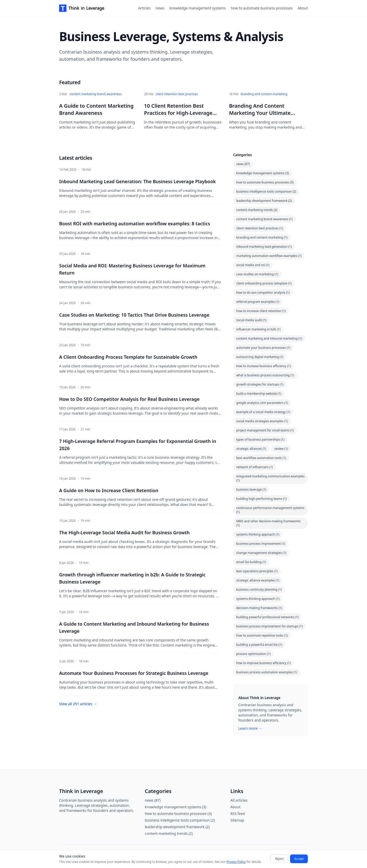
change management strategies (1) (261, 553)
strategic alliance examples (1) (258, 580)
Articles (144, 8)
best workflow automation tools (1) (261, 458)
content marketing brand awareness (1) (265, 219)
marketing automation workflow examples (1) (269, 256)
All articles (239, 800)
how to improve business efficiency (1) (264, 663)
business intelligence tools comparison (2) (266, 191)
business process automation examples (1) (267, 672)
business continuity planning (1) (259, 590)
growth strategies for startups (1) (260, 384)
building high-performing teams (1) (261, 499)
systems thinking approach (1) (258, 534)
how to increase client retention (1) (261, 311)
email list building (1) (251, 562)
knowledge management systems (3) (263, 173)
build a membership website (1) (259, 394)
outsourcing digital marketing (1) (260, 357)
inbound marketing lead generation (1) (264, 247)
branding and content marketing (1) (262, 237)
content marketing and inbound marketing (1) (269, 338)
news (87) (243, 164)
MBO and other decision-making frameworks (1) (268, 523)
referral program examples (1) (258, 302)
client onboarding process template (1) (264, 283)
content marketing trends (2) (257, 210)
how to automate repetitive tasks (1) (262, 635)
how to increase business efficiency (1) (264, 366)
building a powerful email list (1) (259, 645)
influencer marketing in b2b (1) (258, 329)
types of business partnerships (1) (260, 439)
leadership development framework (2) (264, 201)
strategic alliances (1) (251, 449)
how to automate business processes (262, 8)
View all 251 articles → (78, 704)
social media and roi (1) (253, 265)
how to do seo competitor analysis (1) (263, 293)
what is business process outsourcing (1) (265, 375)
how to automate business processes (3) (265, 182)
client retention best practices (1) (260, 228)
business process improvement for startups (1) (270, 626)
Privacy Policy (236, 862)
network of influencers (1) (255, 467)
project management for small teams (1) (265, 430)
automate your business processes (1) (263, 348)
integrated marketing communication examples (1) (270, 478)
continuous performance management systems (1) (270, 510)
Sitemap (237, 820)
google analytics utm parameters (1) (262, 403)
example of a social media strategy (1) (263, 412)
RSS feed (238, 814)
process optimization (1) (253, 654)
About (303, 8)
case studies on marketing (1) (257, 274)
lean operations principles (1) (257, 571)
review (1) (281, 449)
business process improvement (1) (261, 544)
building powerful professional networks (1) (267, 617)
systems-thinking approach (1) (258, 599)
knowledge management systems (197, 8)
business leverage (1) (251, 489)
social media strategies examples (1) (262, 421)
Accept (299, 859)
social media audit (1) (251, 320)
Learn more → (250, 728)
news (160, 8)
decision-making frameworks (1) (259, 608)
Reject (279, 859)
